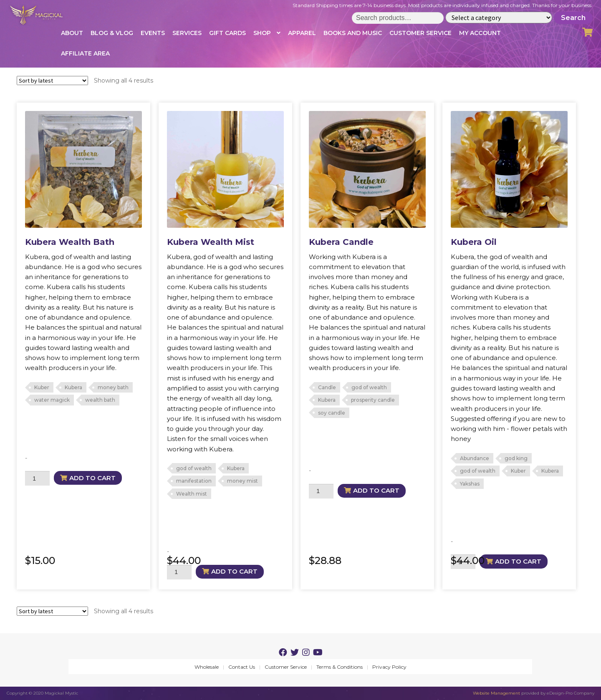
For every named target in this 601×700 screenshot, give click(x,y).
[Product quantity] (37, 478)
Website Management (496, 693)
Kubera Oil (474, 242)
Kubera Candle (341, 242)
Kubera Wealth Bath (70, 242)
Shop (262, 33)
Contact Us (242, 667)
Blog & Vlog (112, 33)
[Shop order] (52, 81)
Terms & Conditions (340, 667)
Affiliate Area (85, 53)
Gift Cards (227, 33)
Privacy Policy (389, 667)
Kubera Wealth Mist (211, 242)
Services (187, 33)
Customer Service (420, 33)
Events (153, 33)
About (72, 33)
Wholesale (207, 667)
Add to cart (92, 478)
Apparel (302, 33)
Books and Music (353, 33)
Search (573, 18)
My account (480, 33)
